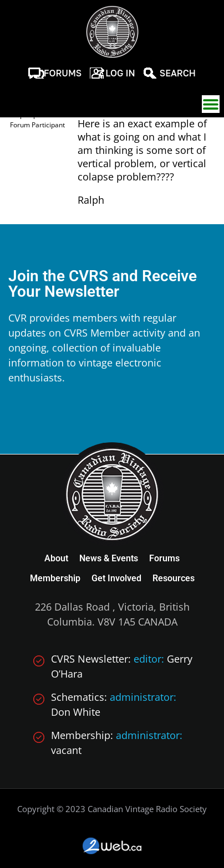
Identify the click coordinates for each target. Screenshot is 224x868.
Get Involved (116, 578)
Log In (120, 73)
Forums (63, 73)
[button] (211, 104)
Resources (174, 578)
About (56, 558)
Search (178, 73)
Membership (55, 578)
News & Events (109, 558)
